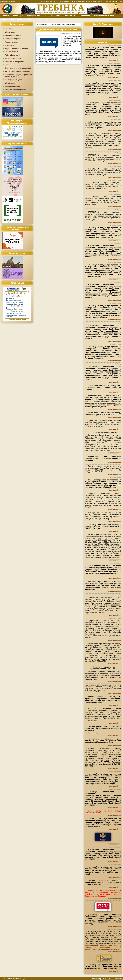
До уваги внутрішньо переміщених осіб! (65, 24)
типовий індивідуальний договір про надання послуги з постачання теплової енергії (103, 946)
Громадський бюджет (14, 80)
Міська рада (10, 32)
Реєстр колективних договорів (17, 71)
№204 (88, 753)
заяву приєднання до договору (106, 949)
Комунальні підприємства (15, 62)
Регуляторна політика (14, 58)
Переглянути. (93, 733)
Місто (7, 65)
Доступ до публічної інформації (18, 68)
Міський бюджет (11, 52)
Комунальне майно (13, 86)
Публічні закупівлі (12, 55)
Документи (9, 45)
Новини (44, 24)
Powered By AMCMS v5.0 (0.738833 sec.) (108, 979)
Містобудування (11, 83)
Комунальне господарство (16, 90)
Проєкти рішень (11, 42)
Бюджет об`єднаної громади (16, 49)
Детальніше (92, 721)
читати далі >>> (115, 60)
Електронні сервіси (13, 39)
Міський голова (11, 29)
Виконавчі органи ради (14, 35)
